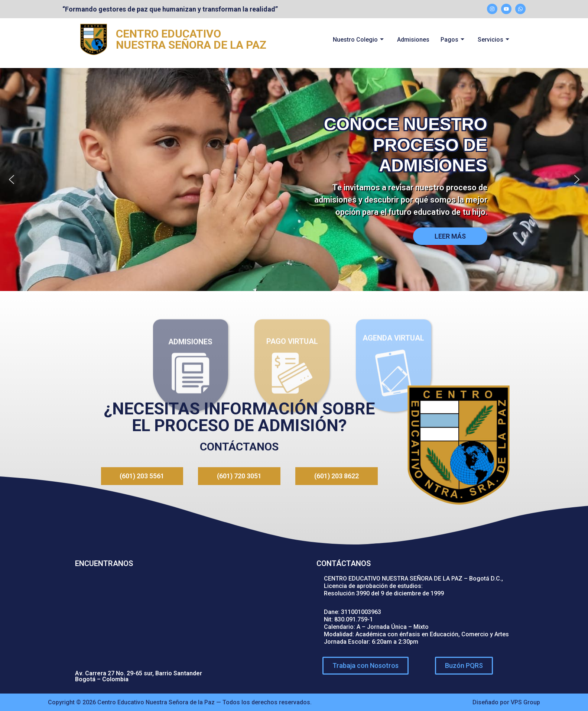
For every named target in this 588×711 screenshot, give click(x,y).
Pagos (452, 40)
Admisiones (413, 40)
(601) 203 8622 (337, 476)
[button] (12, 180)
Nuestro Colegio (358, 40)
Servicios (493, 40)
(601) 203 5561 (142, 476)
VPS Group (525, 702)
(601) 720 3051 (239, 476)
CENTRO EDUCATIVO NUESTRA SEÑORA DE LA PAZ (191, 39)
